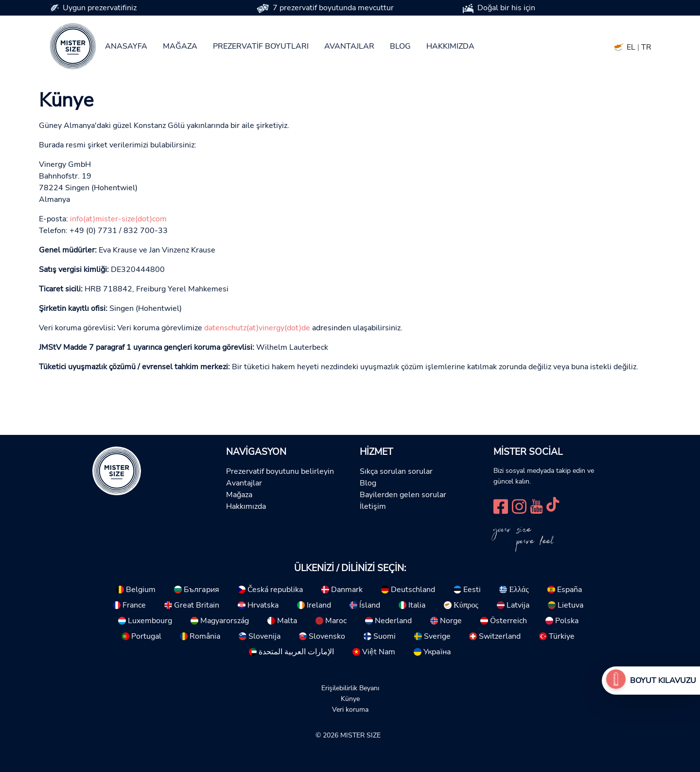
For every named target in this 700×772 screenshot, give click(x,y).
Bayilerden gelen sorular (403, 495)
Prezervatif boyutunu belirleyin (280, 471)
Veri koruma (350, 709)
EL (631, 47)
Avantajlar (349, 46)
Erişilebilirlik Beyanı (350, 688)
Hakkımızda (450, 46)
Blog (400, 46)
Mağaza (180, 46)
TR (646, 47)
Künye (350, 699)
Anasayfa (126, 46)
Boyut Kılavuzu (663, 681)
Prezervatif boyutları (261, 46)
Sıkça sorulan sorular (396, 471)
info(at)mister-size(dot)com (118, 219)
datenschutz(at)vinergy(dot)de (257, 328)
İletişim (373, 506)
